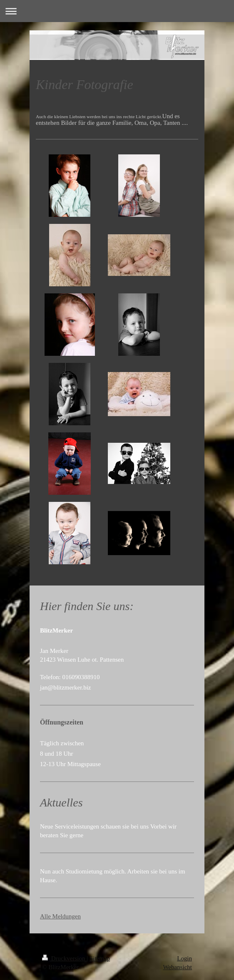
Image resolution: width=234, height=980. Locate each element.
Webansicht (177, 967)
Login (184, 958)
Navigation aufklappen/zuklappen (117, 11)
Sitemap (100, 958)
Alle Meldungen (60, 916)
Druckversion (64, 958)
